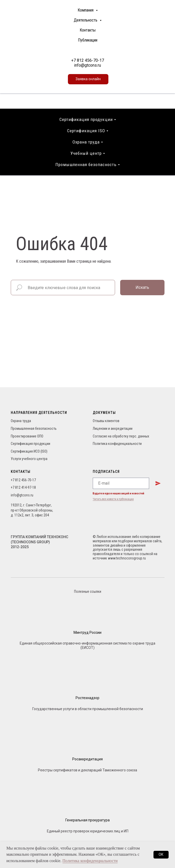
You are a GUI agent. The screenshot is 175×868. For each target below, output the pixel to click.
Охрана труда (21, 421)
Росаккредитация (87, 759)
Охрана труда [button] (86, 142)
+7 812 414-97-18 (23, 487)
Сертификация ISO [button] (86, 131)
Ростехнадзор (87, 698)
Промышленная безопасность (34, 428)
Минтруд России (87, 632)
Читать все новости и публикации (113, 499)
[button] (88, 79)
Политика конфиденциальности (117, 444)
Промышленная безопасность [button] (86, 165)
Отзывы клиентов (106, 421)
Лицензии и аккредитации (113, 428)
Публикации (88, 40)
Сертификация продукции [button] (86, 119)
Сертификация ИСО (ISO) (29, 451)
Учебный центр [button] (86, 153)
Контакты (88, 30)
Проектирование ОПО (27, 436)
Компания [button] (86, 10)
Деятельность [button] (86, 20)
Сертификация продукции (30, 444)
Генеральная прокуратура (87, 820)
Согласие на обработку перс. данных (121, 436)
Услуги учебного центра (29, 459)
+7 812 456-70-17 (88, 60)
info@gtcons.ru (87, 65)
